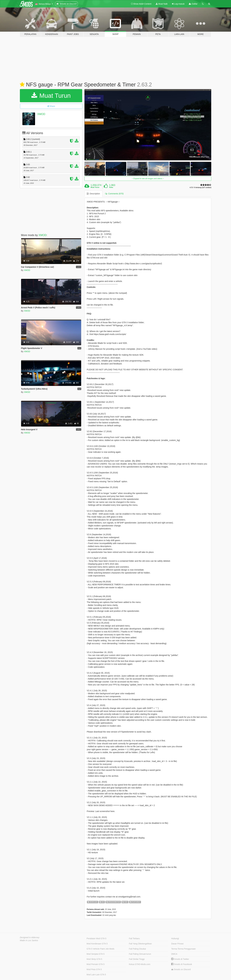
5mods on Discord (181, 969)
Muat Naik (162, 4)
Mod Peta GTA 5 (94, 969)
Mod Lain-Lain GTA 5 (96, 975)
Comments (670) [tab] (114, 194)
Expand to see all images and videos (148, 179)
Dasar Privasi (177, 944)
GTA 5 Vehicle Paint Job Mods (100, 949)
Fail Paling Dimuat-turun (140, 954)
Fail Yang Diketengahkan (140, 944)
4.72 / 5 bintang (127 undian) (200, 188)
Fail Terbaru (134, 938)
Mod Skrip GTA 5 (94, 959)
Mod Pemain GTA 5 (96, 964)
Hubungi (175, 938)
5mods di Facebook (182, 964)
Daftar (193, 4)
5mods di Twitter (180, 959)
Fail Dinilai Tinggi (137, 959)
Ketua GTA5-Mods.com (140, 964)
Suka (111, 187)
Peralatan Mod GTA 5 (96, 938)
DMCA (174, 954)
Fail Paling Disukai (137, 949)
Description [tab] (93, 194)
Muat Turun (51, 96)
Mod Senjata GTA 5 (96, 954)
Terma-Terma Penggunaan (183, 949)
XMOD (41, 114)
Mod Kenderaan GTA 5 (97, 944)
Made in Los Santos (29, 940)
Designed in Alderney (30, 937)
